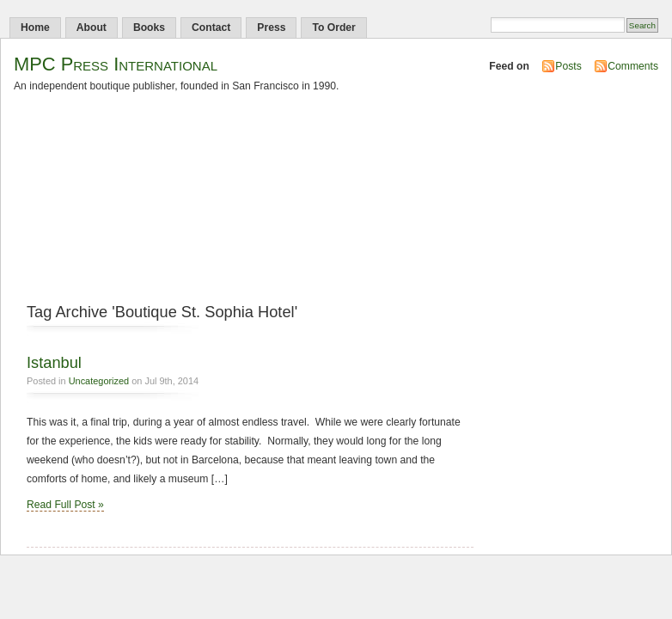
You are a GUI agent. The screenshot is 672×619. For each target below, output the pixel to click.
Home (35, 28)
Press (271, 28)
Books (149, 28)
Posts (568, 66)
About (92, 28)
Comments (633, 66)
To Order (333, 28)
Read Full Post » (65, 505)
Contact (211, 28)
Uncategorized (99, 381)
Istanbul (54, 362)
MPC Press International (116, 64)
